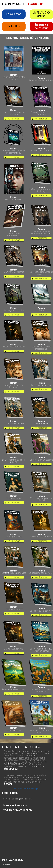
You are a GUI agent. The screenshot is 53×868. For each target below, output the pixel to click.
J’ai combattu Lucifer (14, 647)
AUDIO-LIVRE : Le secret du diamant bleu (14, 150)
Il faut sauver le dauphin (14, 345)
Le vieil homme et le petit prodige (14, 459)
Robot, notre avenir (14, 197)
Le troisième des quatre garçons (14, 76)
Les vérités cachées (14, 607)
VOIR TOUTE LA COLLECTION (18, 810)
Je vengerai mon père (14, 308)
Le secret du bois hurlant (14, 687)
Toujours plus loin (14, 728)
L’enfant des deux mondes (14, 571)
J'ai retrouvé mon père (14, 422)
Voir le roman (14, 119)
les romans (22, 4)
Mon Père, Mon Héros (14, 270)
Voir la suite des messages (26, 789)
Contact (7, 865)
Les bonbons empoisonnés (14, 233)
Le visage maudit (14, 535)
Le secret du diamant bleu (15, 805)
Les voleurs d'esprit (14, 496)
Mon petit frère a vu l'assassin (14, 384)
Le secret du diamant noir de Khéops (14, 111)
